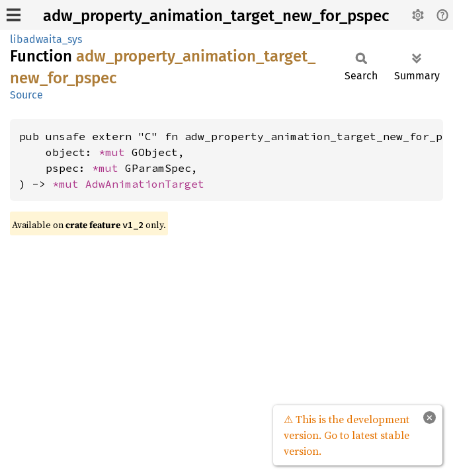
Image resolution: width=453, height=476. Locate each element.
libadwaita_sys (46, 39)
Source (26, 95)
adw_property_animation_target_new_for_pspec (216, 16)
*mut (115, 152)
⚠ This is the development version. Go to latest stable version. (347, 435)
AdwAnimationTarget (145, 184)
